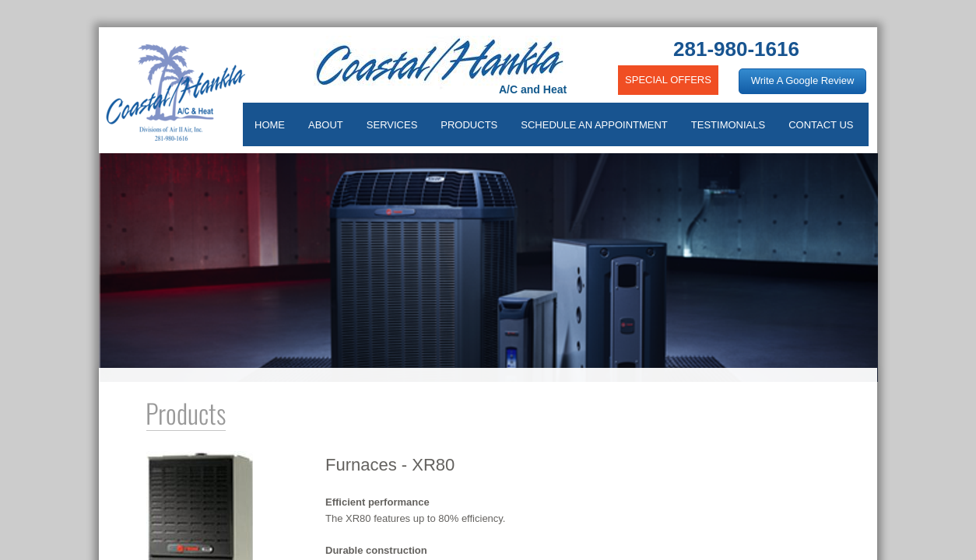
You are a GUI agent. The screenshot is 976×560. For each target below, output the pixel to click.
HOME (270, 125)
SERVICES (392, 125)
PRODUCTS (469, 125)
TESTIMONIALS (728, 125)
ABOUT (326, 125)
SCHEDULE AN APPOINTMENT (594, 125)
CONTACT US (821, 125)
